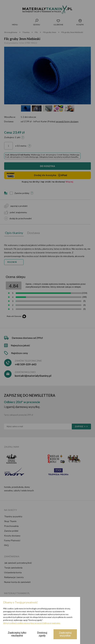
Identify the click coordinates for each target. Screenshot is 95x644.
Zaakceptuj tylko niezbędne (17, 634)
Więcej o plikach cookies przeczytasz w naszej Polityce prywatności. (32, 623)
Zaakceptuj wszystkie (65, 634)
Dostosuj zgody (42, 634)
